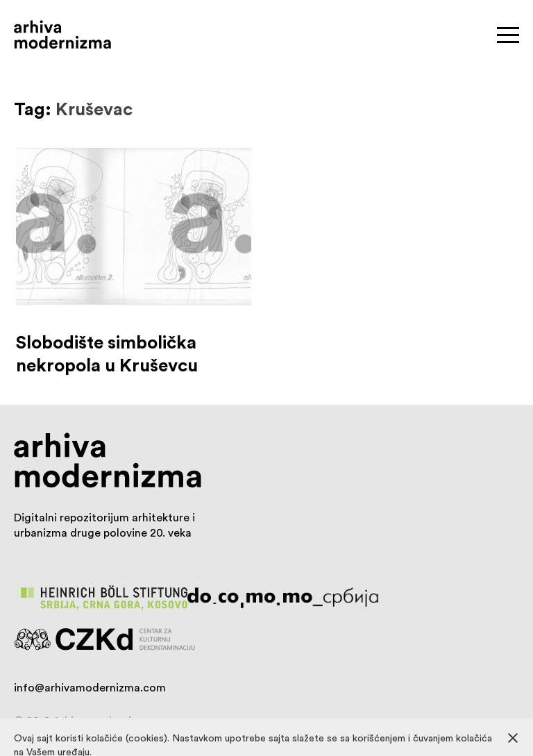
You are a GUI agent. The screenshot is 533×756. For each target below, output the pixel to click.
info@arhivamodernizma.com (90, 687)
